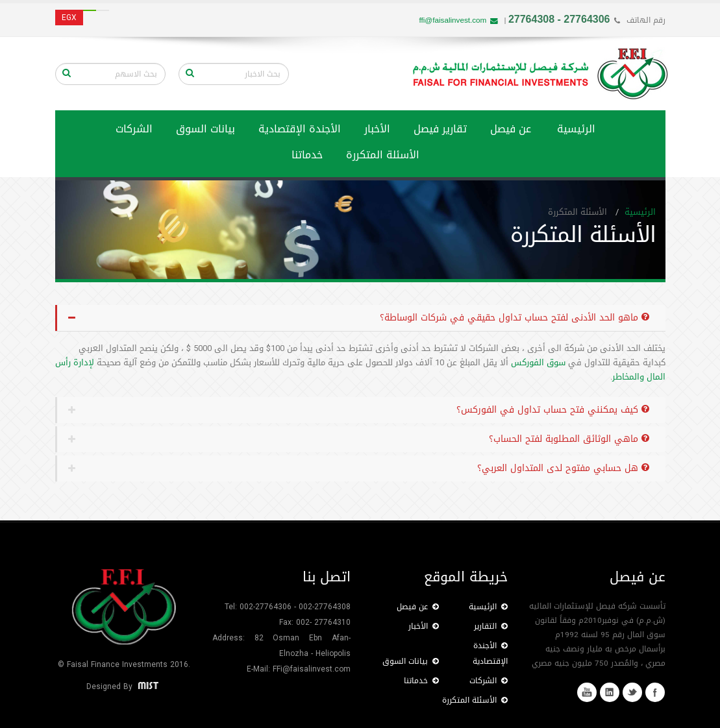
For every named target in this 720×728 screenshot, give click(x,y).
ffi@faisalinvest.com (458, 20)
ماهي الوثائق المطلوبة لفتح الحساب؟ (569, 439)
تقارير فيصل (440, 129)
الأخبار (377, 129)
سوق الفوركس (537, 362)
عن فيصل (511, 129)
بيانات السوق (205, 129)
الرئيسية (576, 129)
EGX (69, 18)
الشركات (134, 129)
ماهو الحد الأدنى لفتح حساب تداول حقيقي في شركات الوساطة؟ (515, 318)
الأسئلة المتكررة (383, 155)
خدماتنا (421, 681)
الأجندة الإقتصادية (300, 129)
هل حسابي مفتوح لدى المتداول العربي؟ (563, 468)
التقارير (491, 626)
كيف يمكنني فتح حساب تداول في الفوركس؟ (553, 410)
